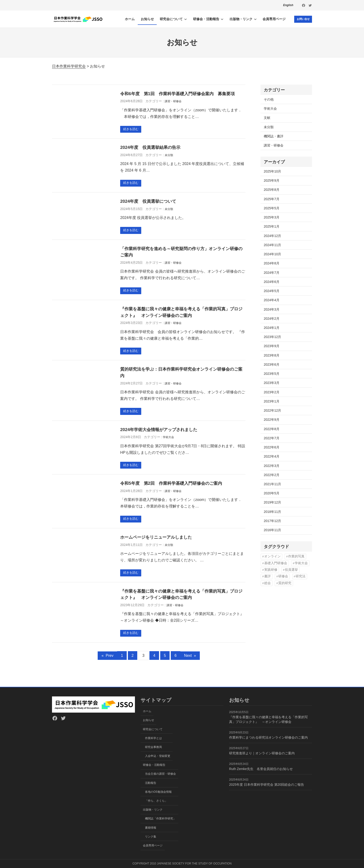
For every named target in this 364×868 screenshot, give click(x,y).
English (288, 5)
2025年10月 (272, 171)
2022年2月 (272, 475)
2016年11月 (272, 530)
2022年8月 (272, 429)
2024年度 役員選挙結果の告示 (150, 148)
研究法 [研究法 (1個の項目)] (301, 576)
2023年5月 (272, 374)
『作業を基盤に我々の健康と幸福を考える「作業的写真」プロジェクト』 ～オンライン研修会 (268, 720)
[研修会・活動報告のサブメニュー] (220, 19)
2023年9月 (272, 346)
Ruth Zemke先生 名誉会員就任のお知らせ (261, 769)
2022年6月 (272, 447)
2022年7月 (272, 438)
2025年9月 (272, 180)
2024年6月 (272, 282)
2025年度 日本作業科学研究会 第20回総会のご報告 (267, 785)
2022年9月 (272, 420)
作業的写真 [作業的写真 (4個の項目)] (296, 556)
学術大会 (168, 440)
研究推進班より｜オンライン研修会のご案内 (262, 753)
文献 (267, 118)
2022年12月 (272, 410)
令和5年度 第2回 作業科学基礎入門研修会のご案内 (171, 487)
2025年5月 (272, 208)
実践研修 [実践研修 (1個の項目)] (271, 570)
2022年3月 (272, 466)
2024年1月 (272, 328)
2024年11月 (272, 245)
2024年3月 (272, 309)
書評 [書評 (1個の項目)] (267, 576)
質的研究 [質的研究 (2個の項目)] (285, 583)
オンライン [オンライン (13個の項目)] (272, 556)
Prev (107, 660)
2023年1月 (272, 401)
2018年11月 (272, 512)
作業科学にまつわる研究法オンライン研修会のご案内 (268, 738)
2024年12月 (272, 236)
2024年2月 (272, 319)
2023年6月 (272, 364)
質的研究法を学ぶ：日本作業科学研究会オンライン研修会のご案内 (181, 375)
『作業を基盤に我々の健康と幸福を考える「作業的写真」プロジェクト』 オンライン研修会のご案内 (181, 314)
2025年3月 (272, 217)
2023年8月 (272, 355)
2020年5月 (272, 493)
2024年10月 (272, 254)
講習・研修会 (173, 101)
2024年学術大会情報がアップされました (159, 432)
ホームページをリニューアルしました (156, 541)
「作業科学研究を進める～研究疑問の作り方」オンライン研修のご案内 (181, 253)
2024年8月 (272, 263)
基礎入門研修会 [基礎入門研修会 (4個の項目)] (276, 563)
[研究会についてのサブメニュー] (184, 19)
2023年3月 (272, 383)
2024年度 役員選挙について (148, 202)
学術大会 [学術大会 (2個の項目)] (301, 563)
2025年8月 (272, 190)
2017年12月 (272, 521)
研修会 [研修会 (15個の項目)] (283, 576)
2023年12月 (272, 337)
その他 (269, 99)
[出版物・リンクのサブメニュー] (253, 19)
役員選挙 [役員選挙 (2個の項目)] (291, 570)
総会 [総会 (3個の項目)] (267, 583)
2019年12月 (272, 502)
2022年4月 (272, 456)
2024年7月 (272, 273)
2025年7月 (272, 199)
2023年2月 (272, 392)
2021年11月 (272, 484)
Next (190, 660)
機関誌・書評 (274, 136)
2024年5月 (272, 291)
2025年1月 (272, 226)
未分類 (169, 156)
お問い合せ (302, 19)
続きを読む (132, 129)
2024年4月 (272, 300)
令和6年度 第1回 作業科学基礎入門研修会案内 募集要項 (177, 94)
